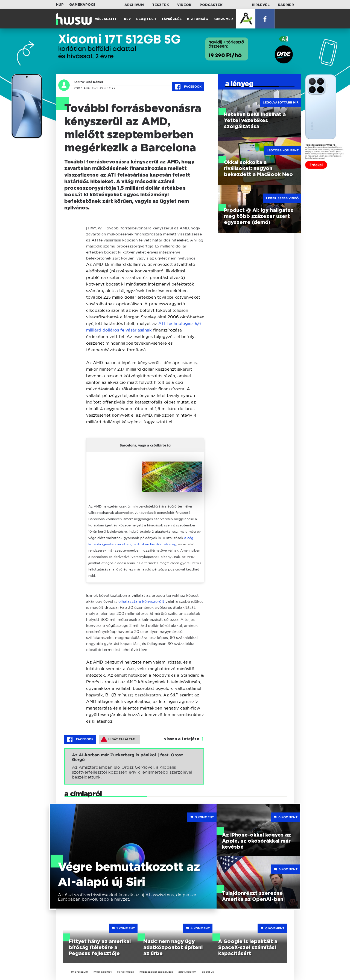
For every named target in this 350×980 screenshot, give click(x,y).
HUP (60, 5)
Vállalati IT (107, 19)
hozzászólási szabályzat (156, 972)
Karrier (286, 5)
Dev (127, 19)
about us (208, 972)
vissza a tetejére (182, 739)
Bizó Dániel (94, 82)
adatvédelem (187, 972)
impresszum (80, 972)
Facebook (188, 87)
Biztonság (198, 19)
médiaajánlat (103, 972)
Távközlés (171, 19)
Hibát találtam (118, 739)
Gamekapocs (82, 5)
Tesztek (161, 5)
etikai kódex (126, 972)
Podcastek (211, 5)
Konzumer (223, 19)
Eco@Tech (146, 19)
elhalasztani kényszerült (141, 601)
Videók (184, 5)
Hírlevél (261, 5)
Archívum (134, 5)
